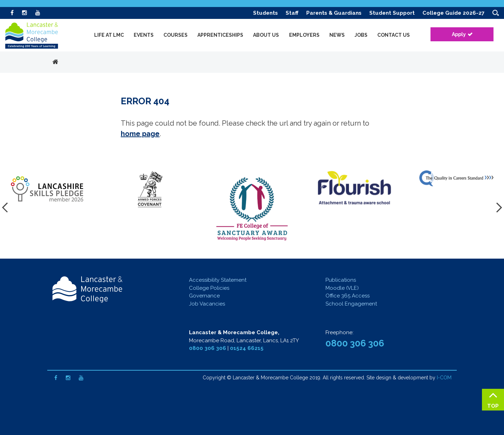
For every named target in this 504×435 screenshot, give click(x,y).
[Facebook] (12, 13)
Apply (459, 34)
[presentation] (7, 208)
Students (265, 13)
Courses (176, 35)
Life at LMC (109, 35)
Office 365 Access (348, 296)
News (337, 35)
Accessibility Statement (218, 280)
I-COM (444, 378)
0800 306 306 (208, 348)
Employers (304, 35)
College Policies (209, 288)
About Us (266, 35)
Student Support (392, 13)
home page (140, 134)
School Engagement (351, 304)
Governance (204, 296)
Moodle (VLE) (342, 288)
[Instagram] (24, 13)
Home (55, 62)
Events (144, 35)
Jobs (361, 35)
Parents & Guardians (334, 13)
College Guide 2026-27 (453, 13)
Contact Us (394, 35)
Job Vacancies (207, 304)
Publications (341, 280)
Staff (292, 13)
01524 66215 (247, 348)
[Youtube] (38, 13)
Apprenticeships (220, 35)
